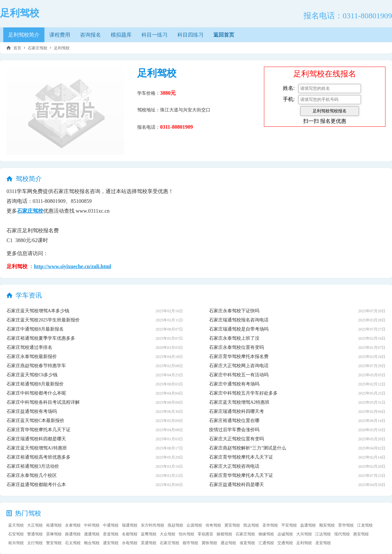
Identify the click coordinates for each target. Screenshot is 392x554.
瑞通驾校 (130, 525)
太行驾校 (35, 543)
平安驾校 (289, 525)
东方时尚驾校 (153, 525)
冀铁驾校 (209, 543)
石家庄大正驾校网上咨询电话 (239, 366)
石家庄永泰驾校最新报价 (32, 357)
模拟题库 (121, 35)
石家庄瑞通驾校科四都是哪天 (36, 439)
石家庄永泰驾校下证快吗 (234, 311)
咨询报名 (90, 35)
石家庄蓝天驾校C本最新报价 (35, 421)
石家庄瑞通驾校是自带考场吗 (239, 329)
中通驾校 (111, 525)
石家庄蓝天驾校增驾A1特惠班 (37, 448)
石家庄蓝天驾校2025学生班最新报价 (43, 320)
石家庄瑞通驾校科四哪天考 (237, 411)
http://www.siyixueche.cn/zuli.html (73, 266)
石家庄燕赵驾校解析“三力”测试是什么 (248, 448)
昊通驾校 (149, 543)
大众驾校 (168, 534)
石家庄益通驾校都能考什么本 (36, 485)
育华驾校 (346, 525)
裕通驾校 (54, 525)
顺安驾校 (327, 525)
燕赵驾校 (175, 525)
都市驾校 (190, 543)
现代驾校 (342, 534)
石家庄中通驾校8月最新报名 (35, 329)
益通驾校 (308, 525)
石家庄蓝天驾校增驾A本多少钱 (38, 311)
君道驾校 (111, 534)
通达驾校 (228, 543)
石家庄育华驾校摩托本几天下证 (39, 430)
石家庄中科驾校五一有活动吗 (239, 375)
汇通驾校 (266, 543)
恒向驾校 (187, 534)
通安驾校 (111, 543)
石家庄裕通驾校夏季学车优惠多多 (41, 338)
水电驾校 (130, 543)
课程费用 (60, 35)
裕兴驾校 (16, 543)
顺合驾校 (92, 543)
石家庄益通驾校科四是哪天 (237, 485)
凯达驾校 (251, 525)
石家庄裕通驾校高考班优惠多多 (39, 457)
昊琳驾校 (54, 534)
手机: (289, 99)
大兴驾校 (304, 534)
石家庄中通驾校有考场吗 (234, 384)
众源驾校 (194, 525)
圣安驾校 (323, 543)
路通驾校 (73, 534)
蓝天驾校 (16, 525)
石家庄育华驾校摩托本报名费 (239, 357)
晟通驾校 (92, 534)
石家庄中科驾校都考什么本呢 (36, 393)
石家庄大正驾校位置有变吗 (237, 439)
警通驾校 (35, 534)
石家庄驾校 (38, 48)
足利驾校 (62, 48)
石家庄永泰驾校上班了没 (234, 338)
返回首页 (224, 35)
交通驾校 (285, 543)
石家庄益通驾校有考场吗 (32, 411)
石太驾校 (73, 543)
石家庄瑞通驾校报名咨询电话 (239, 320)
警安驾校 (54, 543)
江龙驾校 (365, 525)
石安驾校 (16, 534)
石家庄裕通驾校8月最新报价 (35, 384)
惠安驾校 (361, 534)
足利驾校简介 (24, 35)
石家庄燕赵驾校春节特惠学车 (36, 366)
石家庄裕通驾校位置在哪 (234, 421)
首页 (17, 48)
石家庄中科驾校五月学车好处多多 (243, 393)
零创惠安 (205, 534)
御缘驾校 (266, 534)
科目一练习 (155, 35)
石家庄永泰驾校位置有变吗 (237, 347)
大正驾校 (35, 525)
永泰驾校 (73, 525)
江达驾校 (323, 534)
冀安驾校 (232, 525)
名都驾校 (130, 534)
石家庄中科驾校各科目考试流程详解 (43, 402)
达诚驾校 (285, 534)
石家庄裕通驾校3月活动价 (33, 466)
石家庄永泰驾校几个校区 (32, 475)
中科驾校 (92, 525)
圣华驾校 (270, 525)
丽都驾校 (224, 534)
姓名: (289, 88)
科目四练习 (190, 35)
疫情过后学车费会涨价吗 (234, 430)
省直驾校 (247, 543)
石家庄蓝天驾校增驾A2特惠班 (239, 402)
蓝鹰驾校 (149, 534)
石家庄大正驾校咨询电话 (234, 466)
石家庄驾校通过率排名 (29, 347)
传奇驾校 (213, 525)
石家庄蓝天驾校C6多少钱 (32, 375)
